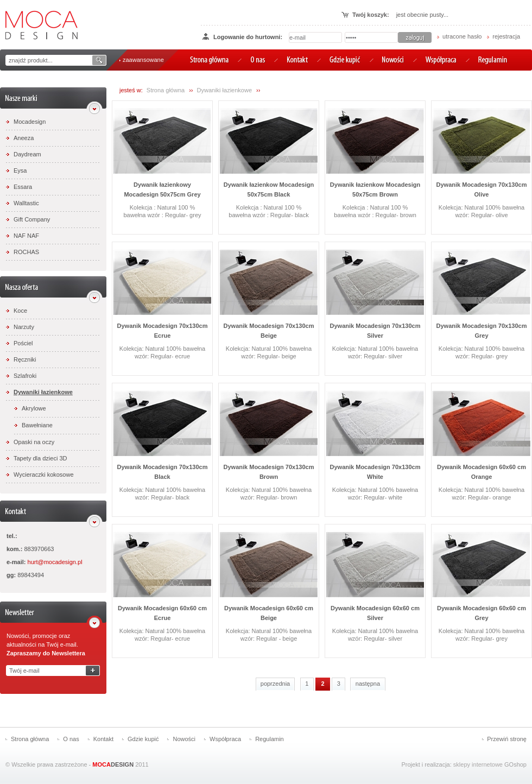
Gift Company (32, 219)
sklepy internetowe (478, 764)
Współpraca (225, 739)
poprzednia (275, 684)
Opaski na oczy (34, 442)
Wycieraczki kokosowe (44, 475)
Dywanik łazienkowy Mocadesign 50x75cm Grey (162, 189)
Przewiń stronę (507, 739)
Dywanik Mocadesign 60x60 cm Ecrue (162, 613)
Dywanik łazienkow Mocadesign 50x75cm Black (269, 189)
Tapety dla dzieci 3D (40, 458)
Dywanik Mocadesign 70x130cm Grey (482, 331)
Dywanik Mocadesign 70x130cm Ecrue (163, 331)
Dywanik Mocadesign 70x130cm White (375, 472)
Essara (23, 187)
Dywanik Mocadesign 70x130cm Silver (375, 331)
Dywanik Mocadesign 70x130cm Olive (482, 189)
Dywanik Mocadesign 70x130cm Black (163, 472)
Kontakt (103, 739)
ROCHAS (26, 252)
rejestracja (506, 36)
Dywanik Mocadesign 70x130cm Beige (269, 331)
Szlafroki (25, 376)
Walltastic (26, 203)
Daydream (27, 154)
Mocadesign (30, 122)
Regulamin (270, 739)
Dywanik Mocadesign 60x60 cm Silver (375, 613)
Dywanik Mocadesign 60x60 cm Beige (269, 613)
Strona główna (166, 90)
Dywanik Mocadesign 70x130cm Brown (269, 472)
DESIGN (113, 764)
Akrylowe (34, 408)
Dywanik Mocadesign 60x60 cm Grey (482, 613)
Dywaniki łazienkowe (43, 392)
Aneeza (24, 138)
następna (368, 684)
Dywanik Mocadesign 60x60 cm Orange (482, 472)
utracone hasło (462, 36)
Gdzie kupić (143, 739)
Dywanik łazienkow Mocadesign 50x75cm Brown (375, 189)
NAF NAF (26, 236)
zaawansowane (143, 60)
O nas (71, 739)
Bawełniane (37, 425)
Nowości (184, 739)
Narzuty (24, 327)
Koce (20, 311)
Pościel (23, 343)
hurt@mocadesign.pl (55, 562)
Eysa (20, 170)
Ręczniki (25, 359)
